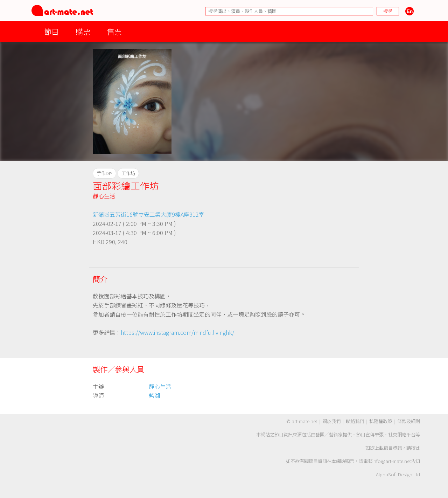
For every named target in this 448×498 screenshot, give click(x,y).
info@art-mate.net (392, 461)
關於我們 (331, 421)
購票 (83, 31)
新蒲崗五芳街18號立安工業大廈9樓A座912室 (149, 214)
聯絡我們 (355, 421)
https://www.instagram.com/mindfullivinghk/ (177, 332)
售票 (114, 31)
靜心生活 (104, 196)
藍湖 (154, 395)
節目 (51, 31)
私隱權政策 (381, 421)
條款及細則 (409, 421)
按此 (415, 448)
